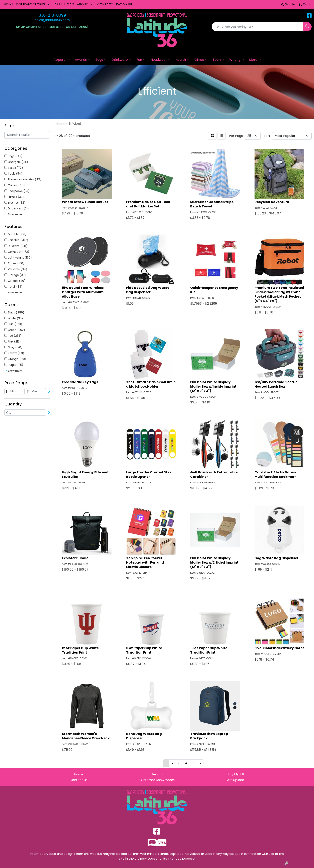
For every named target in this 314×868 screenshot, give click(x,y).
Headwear (160, 60)
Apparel (62, 60)
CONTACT (105, 4)
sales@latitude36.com (52, 20)
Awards (83, 60)
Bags (101, 60)
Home (79, 774)
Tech (218, 60)
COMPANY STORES (30, 4)
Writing (237, 60)
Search (157, 774)
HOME (9, 4)
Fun (141, 60)
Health (182, 60)
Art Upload (236, 780)
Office (201, 60)
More (255, 60)
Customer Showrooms (157, 780)
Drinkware (121, 60)
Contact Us (79, 780)
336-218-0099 (52, 15)
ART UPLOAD (64, 4)
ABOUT (82, 4)
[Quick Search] (257, 27)
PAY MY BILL (125, 4)
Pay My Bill (236, 774)
